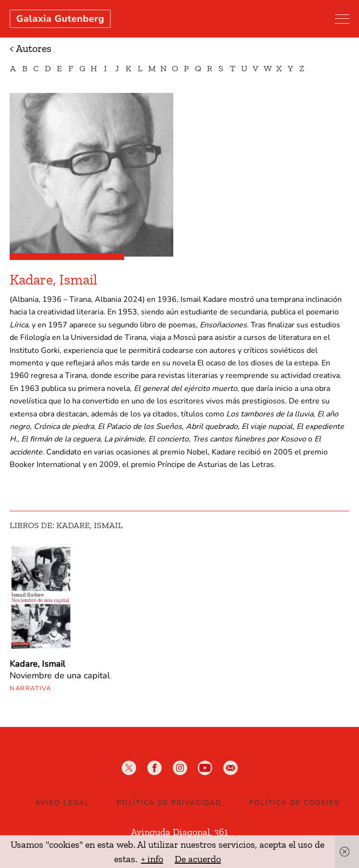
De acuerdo (198, 859)
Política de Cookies (295, 803)
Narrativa (31, 688)
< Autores (31, 48)
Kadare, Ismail (37, 664)
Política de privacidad (169, 803)
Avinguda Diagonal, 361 (179, 832)
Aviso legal (62, 803)
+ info (152, 859)
